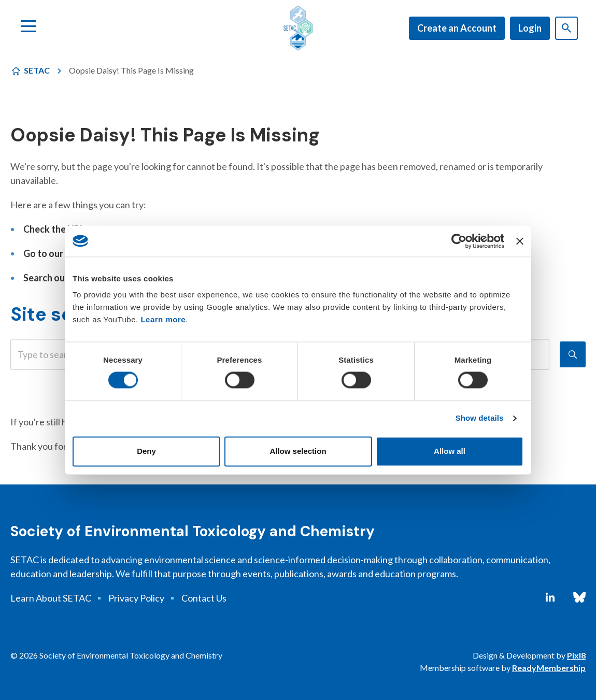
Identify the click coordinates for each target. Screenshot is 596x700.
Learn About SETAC (51, 598)
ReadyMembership (549, 668)
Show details (480, 418)
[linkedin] (550, 597)
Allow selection (298, 451)
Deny (146, 451)
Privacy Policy (136, 598)
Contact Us (204, 598)
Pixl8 (576, 655)
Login (530, 28)
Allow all (450, 451)
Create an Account (457, 28)
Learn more (163, 319)
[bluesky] (579, 597)
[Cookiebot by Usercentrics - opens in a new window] (459, 241)
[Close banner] (520, 241)
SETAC (37, 70)
